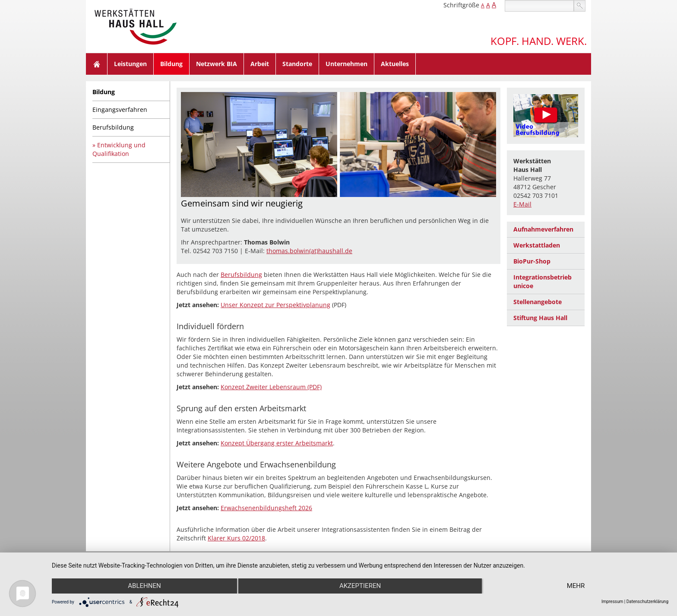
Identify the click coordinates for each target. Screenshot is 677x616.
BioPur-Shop (532, 261)
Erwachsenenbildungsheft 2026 (266, 508)
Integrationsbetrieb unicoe (543, 281)
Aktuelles (395, 64)
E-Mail (522, 204)
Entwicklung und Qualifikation (119, 149)
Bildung (171, 64)
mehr (576, 586)
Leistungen (130, 64)
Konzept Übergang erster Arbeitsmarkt (277, 443)
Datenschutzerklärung (647, 602)
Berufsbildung (113, 127)
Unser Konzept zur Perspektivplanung (275, 305)
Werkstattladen (537, 245)
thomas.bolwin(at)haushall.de (309, 251)
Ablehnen (144, 586)
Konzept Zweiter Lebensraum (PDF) (271, 387)
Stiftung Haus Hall (540, 318)
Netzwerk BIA (217, 64)
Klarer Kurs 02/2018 (236, 538)
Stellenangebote (538, 302)
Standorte (297, 64)
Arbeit (260, 64)
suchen (580, 6)
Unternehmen (346, 64)
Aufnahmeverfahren (543, 229)
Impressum (612, 602)
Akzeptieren (360, 586)
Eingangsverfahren (120, 110)
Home (97, 64)
